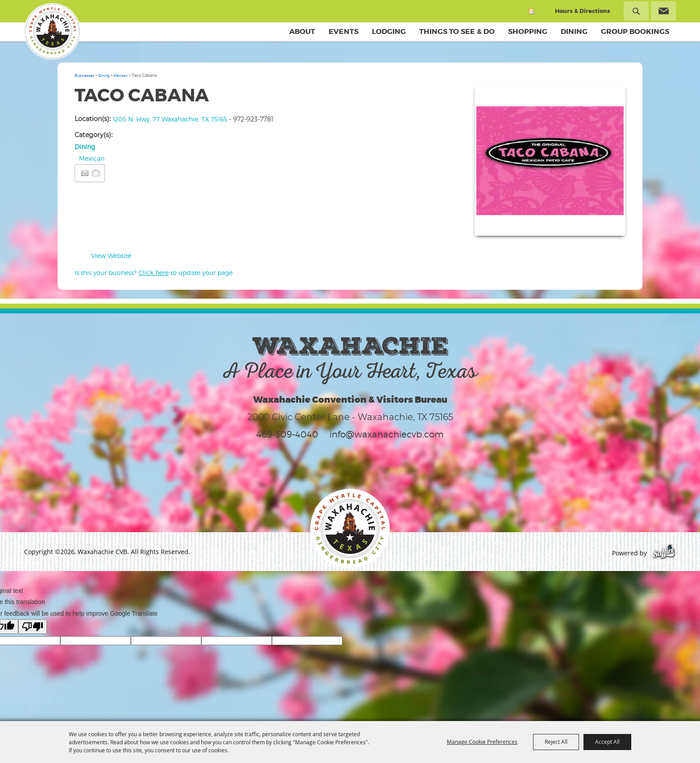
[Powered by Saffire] (664, 553)
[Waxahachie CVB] (52, 31)
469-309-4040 (287, 434)
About (302, 31)
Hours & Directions (583, 11)
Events (344, 31)
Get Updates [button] (663, 11)
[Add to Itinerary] (96, 173)
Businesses (84, 75)
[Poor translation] (33, 627)
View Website (111, 256)
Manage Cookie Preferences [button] (482, 742)
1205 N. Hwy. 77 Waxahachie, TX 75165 (170, 119)
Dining (574, 31)
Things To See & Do (457, 31)
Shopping (528, 31)
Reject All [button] (556, 742)
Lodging (389, 31)
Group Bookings (635, 31)
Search (636, 11)
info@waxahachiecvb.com (387, 434)
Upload (608, 223)
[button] (550, 160)
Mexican (121, 75)
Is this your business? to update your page (154, 273)
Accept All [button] (607, 742)
